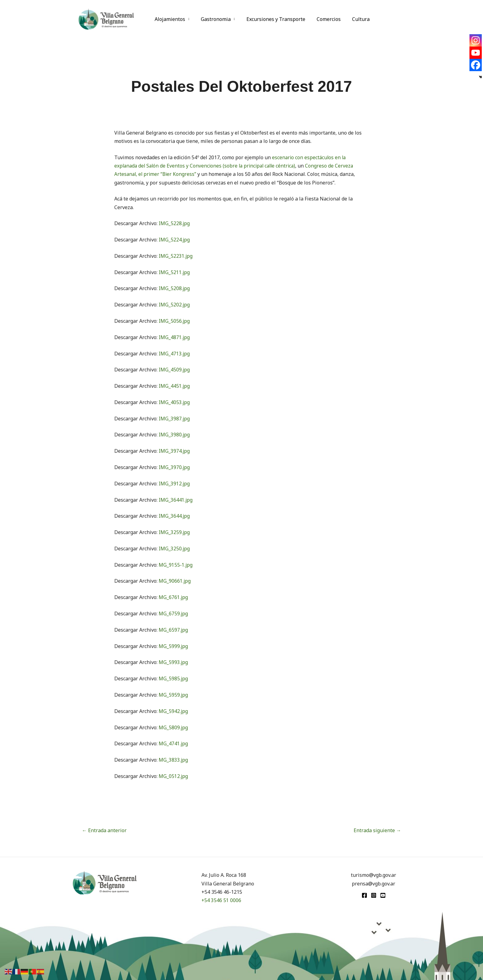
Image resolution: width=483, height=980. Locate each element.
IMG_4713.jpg (174, 354)
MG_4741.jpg (173, 743)
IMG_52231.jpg (176, 256)
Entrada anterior (104, 830)
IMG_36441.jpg (176, 500)
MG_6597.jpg (173, 630)
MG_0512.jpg (173, 776)
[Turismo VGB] (106, 18)
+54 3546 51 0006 (221, 900)
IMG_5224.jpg (174, 240)
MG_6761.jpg (173, 597)
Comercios (323, 19)
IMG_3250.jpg (174, 549)
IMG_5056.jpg (174, 321)
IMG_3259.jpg (174, 532)
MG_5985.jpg (173, 678)
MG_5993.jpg (173, 662)
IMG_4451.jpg (174, 386)
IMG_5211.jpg (174, 272)
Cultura (354, 19)
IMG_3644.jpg (174, 516)
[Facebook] (476, 65)
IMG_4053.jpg (174, 402)
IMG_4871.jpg (174, 337)
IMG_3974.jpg (174, 451)
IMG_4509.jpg (174, 370)
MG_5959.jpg (173, 695)
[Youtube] (476, 53)
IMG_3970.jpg (174, 467)
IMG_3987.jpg (174, 419)
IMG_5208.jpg (174, 288)
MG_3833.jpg (173, 760)
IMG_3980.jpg (174, 435)
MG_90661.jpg (175, 581)
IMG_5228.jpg (174, 223)
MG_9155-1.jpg (176, 565)
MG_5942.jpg (173, 711)
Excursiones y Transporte (272, 19)
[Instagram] (476, 40)
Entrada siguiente (377, 830)
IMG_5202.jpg (174, 305)
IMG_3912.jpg (174, 484)
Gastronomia (213, 19)
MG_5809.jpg (173, 727)
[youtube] (383, 895)
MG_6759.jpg (173, 614)
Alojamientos (169, 19)
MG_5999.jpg (173, 646)
